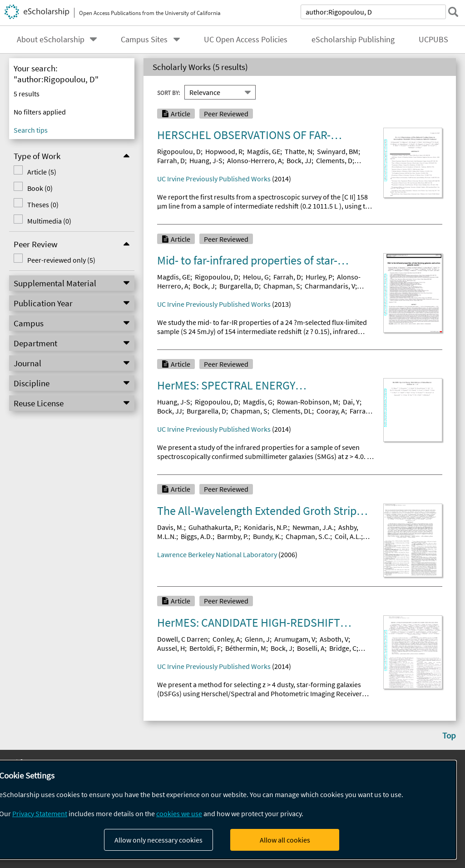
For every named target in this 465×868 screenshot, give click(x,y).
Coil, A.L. (348, 536)
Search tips (31, 130)
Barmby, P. (233, 536)
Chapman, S (282, 286)
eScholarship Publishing (353, 40)
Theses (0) (43, 205)
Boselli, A (311, 648)
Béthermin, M (246, 648)
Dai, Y (351, 402)
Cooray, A (331, 411)
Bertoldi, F (205, 648)
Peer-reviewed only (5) (61, 260)
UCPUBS (433, 40)
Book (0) (40, 188)
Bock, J (204, 286)
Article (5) (42, 172)
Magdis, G (258, 402)
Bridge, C (343, 648)
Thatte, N (299, 151)
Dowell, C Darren (183, 639)
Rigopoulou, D (179, 151)
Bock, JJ (299, 160)
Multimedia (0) (49, 221)
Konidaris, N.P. (266, 527)
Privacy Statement (40, 813)
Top (449, 735)
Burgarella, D (239, 286)
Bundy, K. (267, 536)
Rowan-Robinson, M (308, 402)
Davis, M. (171, 527)
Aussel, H (171, 648)
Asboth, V (334, 639)
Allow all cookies (285, 840)
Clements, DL (292, 411)
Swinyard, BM (338, 151)
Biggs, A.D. (197, 536)
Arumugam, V (295, 639)
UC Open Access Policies (246, 40)
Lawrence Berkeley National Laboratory (217, 554)
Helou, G (256, 277)
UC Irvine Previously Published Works (214, 179)
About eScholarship (51, 40)
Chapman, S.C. (308, 536)
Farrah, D (171, 160)
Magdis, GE (264, 151)
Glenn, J (257, 639)
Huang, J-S (206, 160)
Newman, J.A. (313, 527)
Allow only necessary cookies (158, 840)
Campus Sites (144, 40)
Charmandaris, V (330, 286)
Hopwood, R (224, 151)
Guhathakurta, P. (214, 527)
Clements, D (334, 160)
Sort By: (168, 93)
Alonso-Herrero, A (255, 160)
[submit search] (453, 12)
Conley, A (226, 639)
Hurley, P (319, 277)
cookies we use (179, 813)
